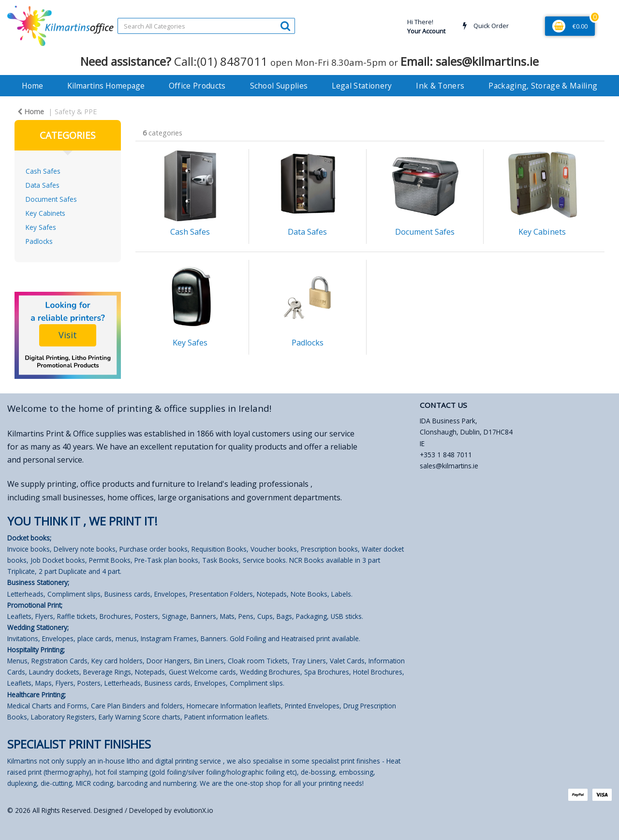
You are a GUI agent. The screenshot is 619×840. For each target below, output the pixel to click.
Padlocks (39, 241)
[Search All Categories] (206, 26)
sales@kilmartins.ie (449, 466)
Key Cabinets (45, 213)
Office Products (197, 86)
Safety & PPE (76, 112)
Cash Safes (43, 171)
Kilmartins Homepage (106, 86)
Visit (68, 335)
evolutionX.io (193, 810)
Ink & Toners (440, 86)
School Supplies (279, 86)
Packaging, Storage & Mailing (543, 86)
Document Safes (51, 199)
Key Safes (41, 227)
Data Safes (43, 185)
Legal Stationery (362, 86)
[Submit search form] (285, 25)
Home (32, 86)
